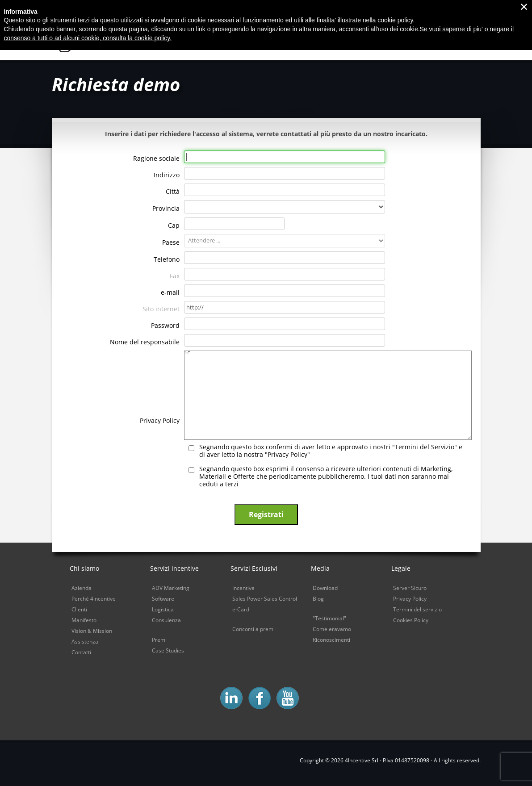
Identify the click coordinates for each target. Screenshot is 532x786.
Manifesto (84, 620)
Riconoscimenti (331, 640)
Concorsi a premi (253, 629)
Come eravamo (332, 629)
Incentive (243, 588)
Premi (159, 640)
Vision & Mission (92, 631)
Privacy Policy (410, 599)
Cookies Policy (411, 620)
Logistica (163, 609)
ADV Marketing (171, 588)
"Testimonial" (329, 618)
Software (163, 599)
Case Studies (168, 650)
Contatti (81, 652)
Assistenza (85, 642)
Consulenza (166, 620)
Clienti (79, 609)
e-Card (241, 609)
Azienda (82, 588)
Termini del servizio (417, 609)
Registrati (266, 514)
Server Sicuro (410, 588)
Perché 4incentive (94, 599)
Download (325, 588)
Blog (318, 599)
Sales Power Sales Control (265, 599)
